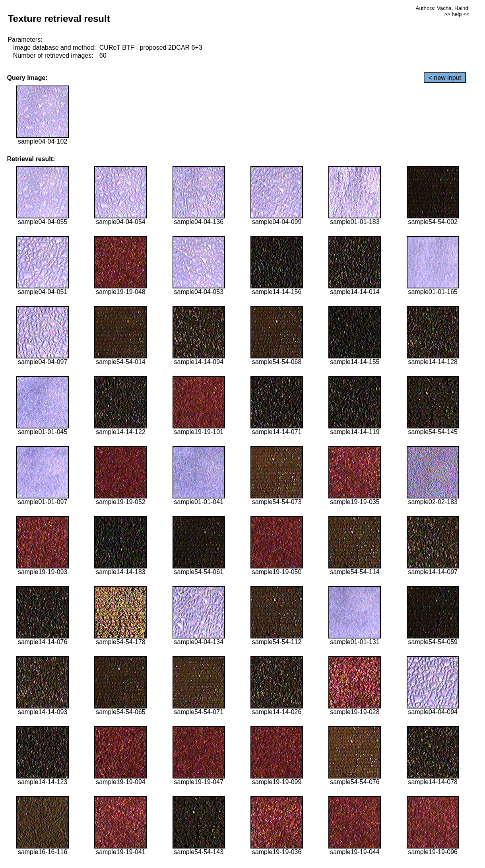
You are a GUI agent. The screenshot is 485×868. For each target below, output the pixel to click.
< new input (445, 78)
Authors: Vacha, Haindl (443, 8)
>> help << (457, 14)
